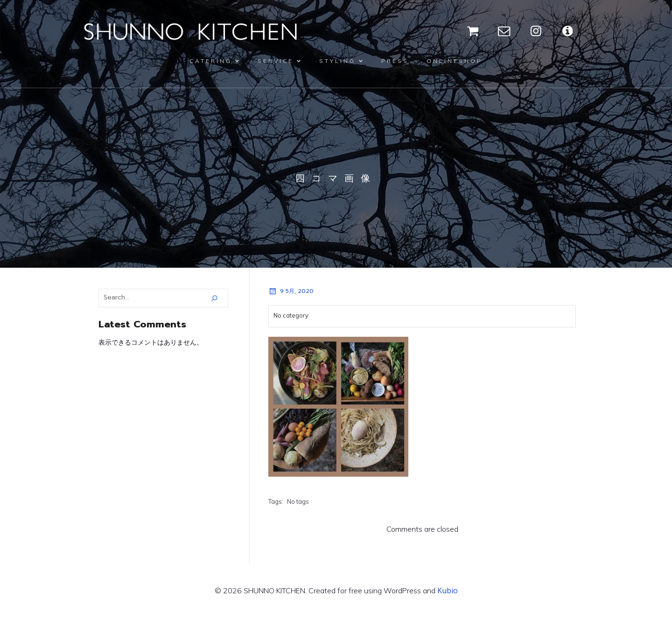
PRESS (395, 61)
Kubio (448, 590)
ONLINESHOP (455, 61)
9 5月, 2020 (291, 291)
